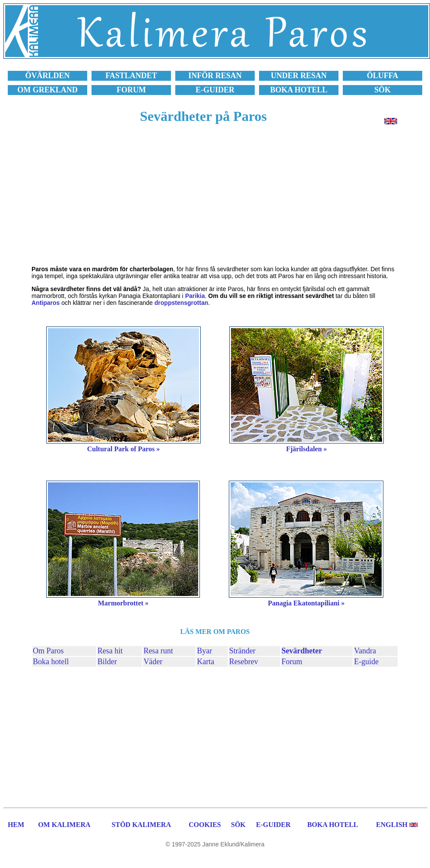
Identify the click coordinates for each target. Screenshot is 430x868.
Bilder (107, 662)
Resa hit (110, 651)
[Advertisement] (215, 200)
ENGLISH (392, 825)
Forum (292, 662)
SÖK (238, 825)
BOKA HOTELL (333, 825)
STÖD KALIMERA (141, 825)
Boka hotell (51, 662)
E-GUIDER (273, 825)
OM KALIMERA (64, 825)
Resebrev (244, 662)
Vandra (365, 651)
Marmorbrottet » (123, 603)
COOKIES (205, 825)
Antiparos (46, 303)
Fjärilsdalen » (307, 449)
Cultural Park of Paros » (124, 449)
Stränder (242, 651)
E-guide (366, 662)
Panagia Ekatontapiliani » (306, 603)
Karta (206, 662)
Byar (204, 651)
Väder (153, 662)
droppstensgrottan (181, 303)
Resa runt (158, 651)
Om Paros (48, 651)
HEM (16, 825)
